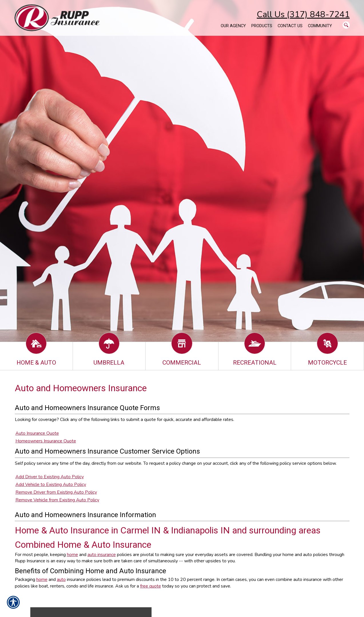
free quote (151, 586)
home (72, 555)
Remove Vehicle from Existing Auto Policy (57, 500)
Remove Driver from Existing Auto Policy (56, 492)
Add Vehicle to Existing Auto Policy (51, 484)
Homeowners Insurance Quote (46, 441)
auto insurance (102, 555)
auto (61, 580)
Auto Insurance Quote (37, 433)
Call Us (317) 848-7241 (303, 14)
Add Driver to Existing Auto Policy (50, 477)
